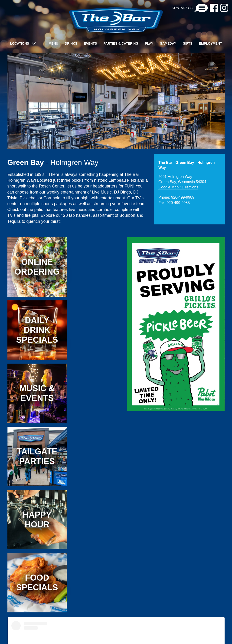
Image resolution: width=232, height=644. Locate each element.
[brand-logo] (116, 20)
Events (90, 43)
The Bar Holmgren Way (76, 612)
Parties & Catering (121, 43)
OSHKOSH (191, 630)
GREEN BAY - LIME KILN (161, 630)
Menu (53, 43)
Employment (211, 43)
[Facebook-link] (214, 8)
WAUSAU (211, 630)
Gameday (168, 43)
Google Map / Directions (178, 187)
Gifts (188, 43)
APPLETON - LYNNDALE (73, 630)
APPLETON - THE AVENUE (33, 630)
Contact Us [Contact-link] (190, 8)
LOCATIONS (20, 43)
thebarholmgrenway (113, 612)
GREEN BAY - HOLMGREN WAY (117, 630)
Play (149, 43)
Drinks (71, 43)
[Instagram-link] (224, 8)
